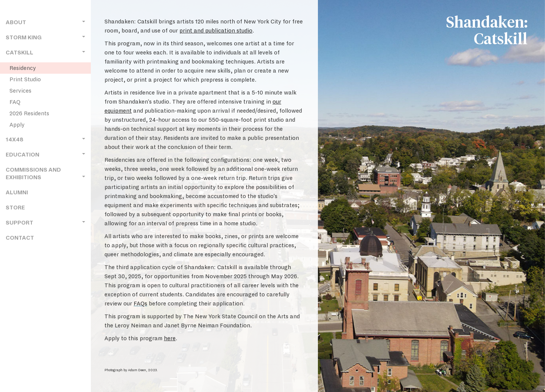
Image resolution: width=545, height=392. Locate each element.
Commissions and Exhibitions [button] (45, 174)
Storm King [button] (45, 38)
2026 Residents (29, 113)
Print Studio (25, 79)
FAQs (140, 304)
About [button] (45, 22)
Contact (20, 238)
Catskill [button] (45, 53)
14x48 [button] (45, 140)
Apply (17, 125)
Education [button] (45, 155)
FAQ (15, 102)
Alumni (17, 193)
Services (20, 91)
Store (15, 208)
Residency (23, 68)
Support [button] (45, 223)
